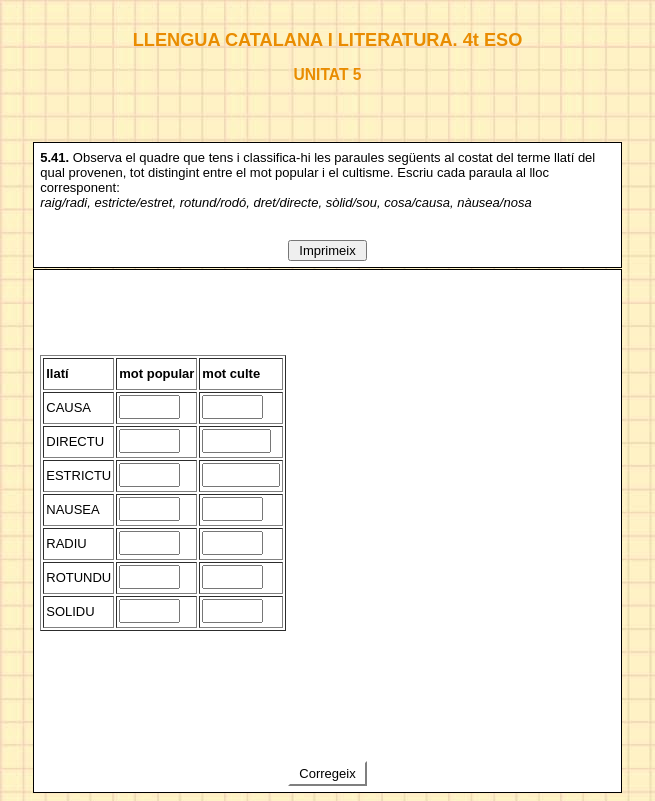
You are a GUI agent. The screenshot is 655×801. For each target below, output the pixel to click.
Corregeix (328, 773)
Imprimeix (328, 250)
